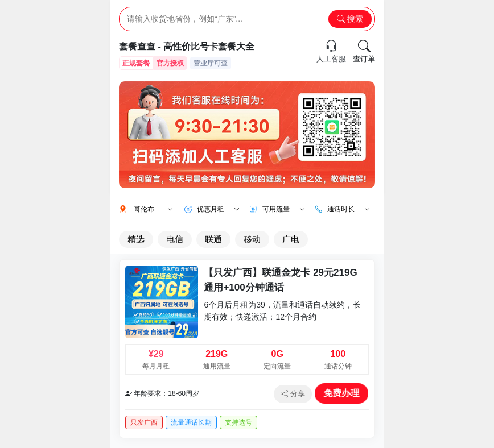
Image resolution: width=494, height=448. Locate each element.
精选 (136, 239)
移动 (252, 239)
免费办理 (341, 393)
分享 (293, 394)
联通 (213, 239)
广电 (291, 239)
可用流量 (284, 209)
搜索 (350, 19)
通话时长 (349, 209)
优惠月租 (218, 209)
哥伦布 (153, 209)
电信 (175, 239)
